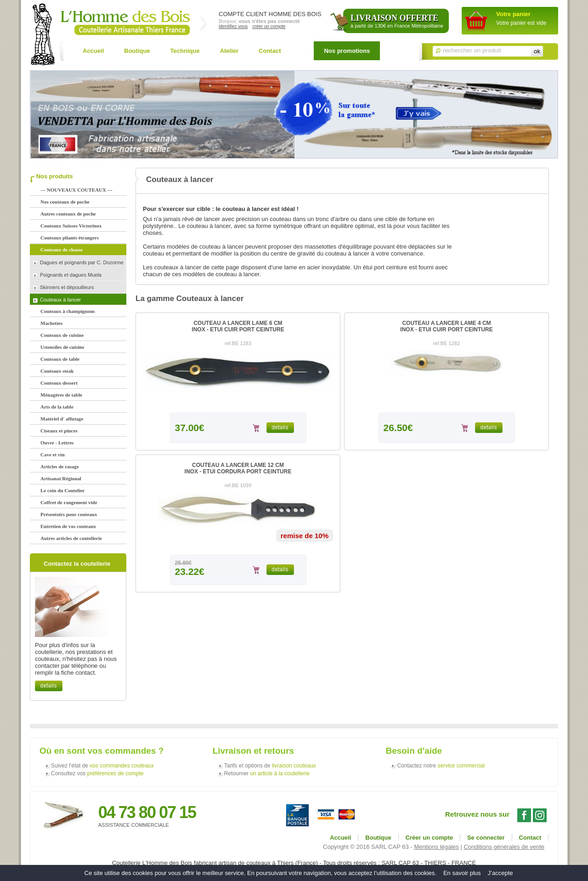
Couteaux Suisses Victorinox (71, 226)
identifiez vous (233, 26)
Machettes (51, 323)
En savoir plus (462, 873)
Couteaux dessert (59, 383)
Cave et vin (53, 455)
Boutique (137, 51)
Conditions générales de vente (504, 847)
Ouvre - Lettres (57, 443)
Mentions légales (436, 847)
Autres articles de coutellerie (71, 538)
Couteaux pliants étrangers (70, 238)
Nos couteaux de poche (65, 202)
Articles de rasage (60, 466)
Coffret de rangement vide (69, 502)
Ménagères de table (61, 395)
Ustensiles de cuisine (62, 347)
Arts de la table (57, 407)
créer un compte (269, 26)
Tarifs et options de (270, 766)
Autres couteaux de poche (68, 214)
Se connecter (486, 838)
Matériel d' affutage (62, 419)
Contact (270, 51)
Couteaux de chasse (62, 250)
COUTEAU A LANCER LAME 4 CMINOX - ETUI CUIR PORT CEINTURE (446, 326)
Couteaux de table (60, 359)
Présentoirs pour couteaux (69, 514)
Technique (185, 51)
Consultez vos (97, 773)
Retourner (267, 773)
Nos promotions (347, 51)
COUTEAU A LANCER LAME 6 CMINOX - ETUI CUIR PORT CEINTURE (238, 326)
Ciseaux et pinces (59, 431)
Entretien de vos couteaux (68, 526)
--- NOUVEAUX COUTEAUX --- (76, 190)
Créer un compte (429, 838)
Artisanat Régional (61, 478)
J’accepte (500, 873)
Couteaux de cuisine (62, 335)
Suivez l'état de (102, 766)
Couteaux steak (57, 371)
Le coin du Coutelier (62, 490)
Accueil (93, 51)
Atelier (229, 51)
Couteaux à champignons (68, 311)
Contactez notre (441, 766)
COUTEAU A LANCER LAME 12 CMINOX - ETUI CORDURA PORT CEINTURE (238, 468)
